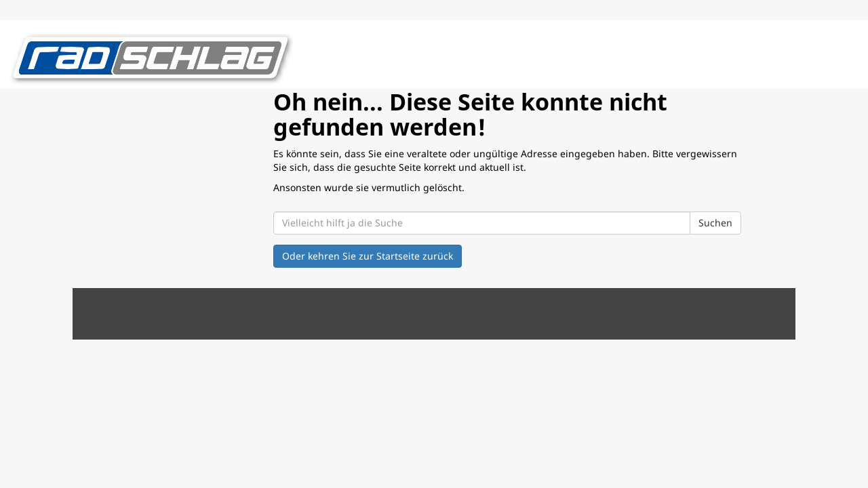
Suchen (715, 223)
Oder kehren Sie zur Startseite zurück (368, 256)
